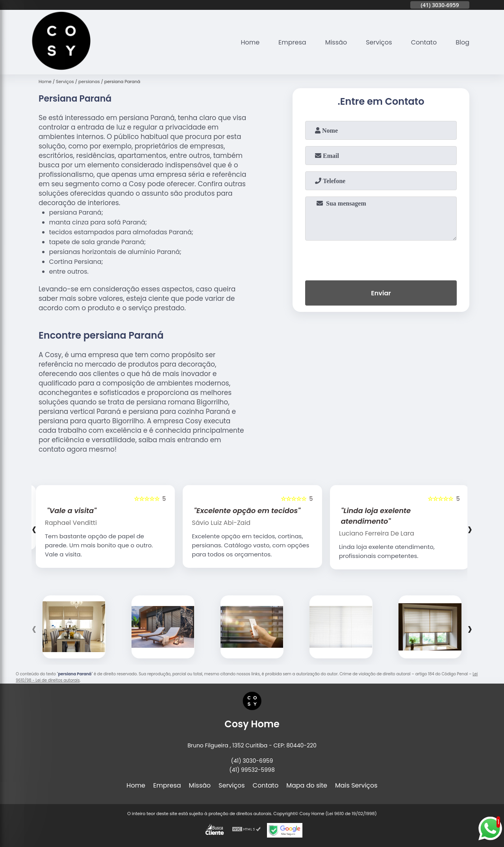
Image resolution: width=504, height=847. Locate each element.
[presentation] (381, 259)
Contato (424, 42)
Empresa (292, 42)
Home (250, 42)
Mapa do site (307, 785)
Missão (336, 42)
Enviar (381, 293)
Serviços (379, 42)
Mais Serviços (356, 785)
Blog (462, 42)
